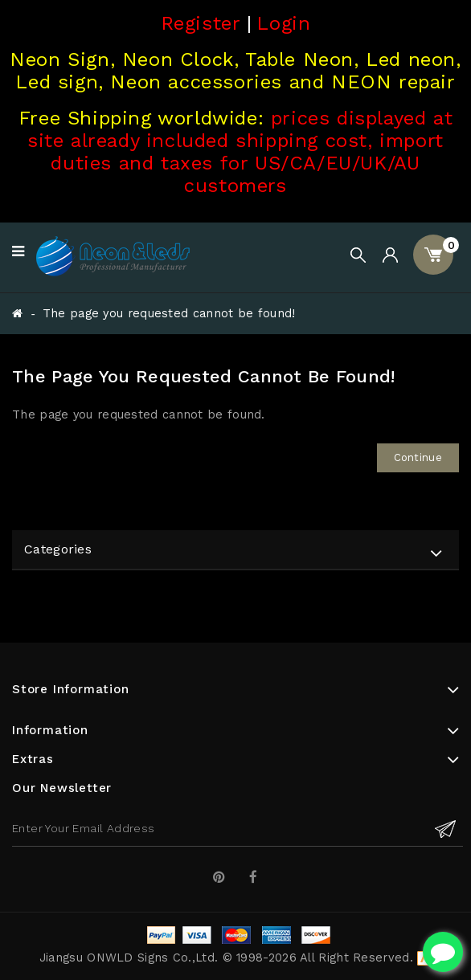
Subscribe (445, 829)
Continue (418, 457)
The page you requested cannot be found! (169, 314)
